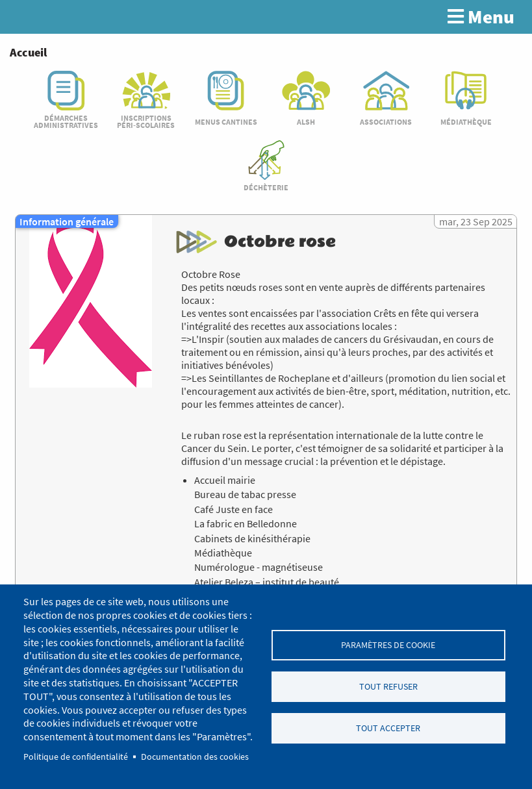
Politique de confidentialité (76, 757)
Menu (481, 17)
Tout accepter (388, 729)
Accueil (28, 52)
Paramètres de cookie (388, 645)
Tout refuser (388, 687)
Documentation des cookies (195, 757)
